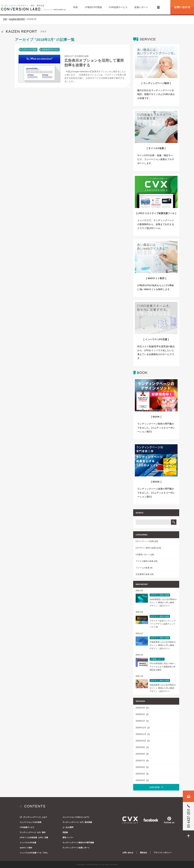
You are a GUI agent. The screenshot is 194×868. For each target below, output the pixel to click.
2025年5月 (141, 774)
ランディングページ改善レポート (76, 848)
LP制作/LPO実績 (93, 7)
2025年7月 (141, 761)
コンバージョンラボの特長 (31, 822)
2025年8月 (141, 754)
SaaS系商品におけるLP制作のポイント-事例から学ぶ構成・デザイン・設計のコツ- (163, 603)
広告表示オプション (50, 49)
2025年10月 (141, 741)
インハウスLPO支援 (28, 843)
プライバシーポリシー (163, 853)
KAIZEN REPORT (17, 19)
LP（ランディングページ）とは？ (34, 817)
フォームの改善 (143, 568)
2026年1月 (141, 721)
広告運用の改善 (82, 56)
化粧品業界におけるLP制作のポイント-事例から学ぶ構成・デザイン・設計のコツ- (163, 688)
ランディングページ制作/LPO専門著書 (78, 843)
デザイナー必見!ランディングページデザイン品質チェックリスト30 (163, 624)
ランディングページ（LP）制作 (33, 832)
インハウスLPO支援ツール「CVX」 (34, 853)
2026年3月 (141, 708)
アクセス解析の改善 (145, 561)
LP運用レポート (143, 555)
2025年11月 (141, 734)
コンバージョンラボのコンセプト (76, 817)
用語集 (65, 832)
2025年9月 (141, 747)
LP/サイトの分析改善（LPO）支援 (34, 837)
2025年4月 (141, 780)
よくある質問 (68, 827)
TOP (5, 19)
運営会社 (144, 853)
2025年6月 (141, 767)
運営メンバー (68, 837)
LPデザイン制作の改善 (146, 548)
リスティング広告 (29, 49)
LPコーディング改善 (145, 541)
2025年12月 (141, 728)
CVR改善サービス (118, 7)
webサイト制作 (26, 848)
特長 (76, 7)
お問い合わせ (128, 853)
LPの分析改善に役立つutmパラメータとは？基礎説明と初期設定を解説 (162, 667)
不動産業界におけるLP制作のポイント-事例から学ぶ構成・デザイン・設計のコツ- (163, 645)
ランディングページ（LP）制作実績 (77, 822)
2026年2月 (141, 714)
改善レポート (141, 7)
